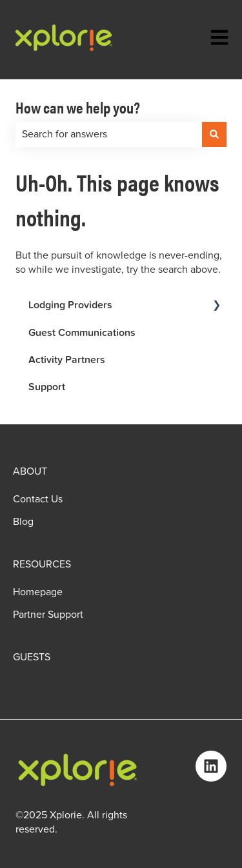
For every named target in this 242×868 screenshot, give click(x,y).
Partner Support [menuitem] (48, 615)
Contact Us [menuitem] (38, 499)
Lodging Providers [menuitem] (70, 305)
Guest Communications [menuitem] (82, 332)
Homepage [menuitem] (38, 592)
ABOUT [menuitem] (30, 471)
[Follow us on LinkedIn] (211, 766)
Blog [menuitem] (23, 522)
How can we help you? (78, 107)
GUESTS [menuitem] (32, 657)
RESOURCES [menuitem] (42, 564)
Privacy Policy (92, 829)
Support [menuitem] (47, 387)
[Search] (214, 134)
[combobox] (109, 134)
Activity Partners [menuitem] (67, 360)
